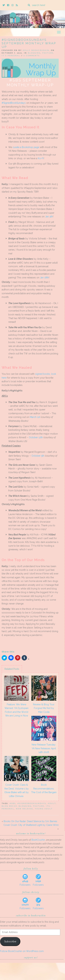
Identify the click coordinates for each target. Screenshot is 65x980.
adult (52, 803)
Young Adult (44, 809)
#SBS (13, 803)
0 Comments (32, 56)
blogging (25, 806)
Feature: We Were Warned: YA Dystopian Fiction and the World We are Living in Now (16, 710)
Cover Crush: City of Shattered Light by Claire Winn (31, 825)
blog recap (9, 806)
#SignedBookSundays (14, 103)
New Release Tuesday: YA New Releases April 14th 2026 (44, 748)
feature (39, 806)
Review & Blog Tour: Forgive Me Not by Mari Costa (44, 708)
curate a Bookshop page (26, 147)
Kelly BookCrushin (36, 50)
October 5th (38, 456)
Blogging (34, 53)
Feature (48, 53)
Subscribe (10, 941)
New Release (24, 809)
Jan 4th (49, 217)
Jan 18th (44, 278)
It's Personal (11, 56)
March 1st (35, 417)
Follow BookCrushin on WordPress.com (22, 951)
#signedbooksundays (32, 803)
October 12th (36, 437)
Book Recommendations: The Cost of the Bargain (44, 789)
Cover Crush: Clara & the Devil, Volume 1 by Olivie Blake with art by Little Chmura (16, 790)
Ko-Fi (41, 158)
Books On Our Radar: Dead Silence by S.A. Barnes (30, 821)
